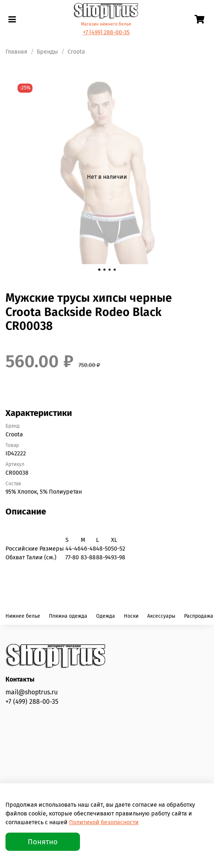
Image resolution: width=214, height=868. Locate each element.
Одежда (106, 616)
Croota (76, 52)
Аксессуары (161, 616)
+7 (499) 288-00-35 (106, 32)
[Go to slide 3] (110, 270)
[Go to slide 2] (104, 270)
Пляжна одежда (68, 616)
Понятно (43, 842)
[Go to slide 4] (115, 270)
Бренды (47, 52)
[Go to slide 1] (99, 270)
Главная (16, 52)
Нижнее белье (23, 616)
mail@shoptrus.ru (32, 692)
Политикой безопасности (104, 822)
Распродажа (199, 616)
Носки (131, 616)
